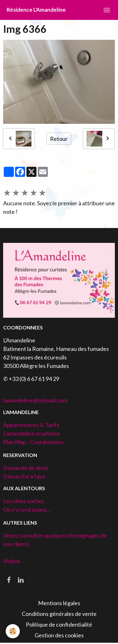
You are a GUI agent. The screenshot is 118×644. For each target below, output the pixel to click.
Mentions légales (59, 603)
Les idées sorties (24, 501)
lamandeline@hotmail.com (35, 400)
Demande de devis (26, 468)
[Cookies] (13, 631)
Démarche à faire (24, 476)
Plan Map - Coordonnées (33, 442)
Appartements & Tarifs (31, 425)
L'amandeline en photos (32, 433)
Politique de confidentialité (59, 624)
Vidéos (12, 561)
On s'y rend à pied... (27, 509)
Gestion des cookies (59, 635)
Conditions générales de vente (59, 614)
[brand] (36, 10)
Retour (59, 139)
